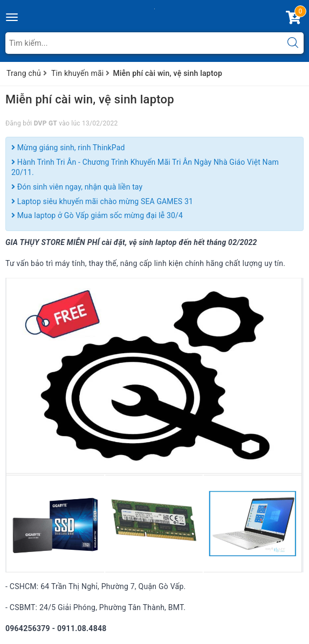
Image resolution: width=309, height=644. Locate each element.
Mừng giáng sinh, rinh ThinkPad (68, 148)
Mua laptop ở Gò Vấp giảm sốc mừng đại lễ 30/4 (97, 215)
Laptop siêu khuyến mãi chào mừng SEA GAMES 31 (102, 201)
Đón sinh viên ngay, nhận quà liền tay (77, 187)
